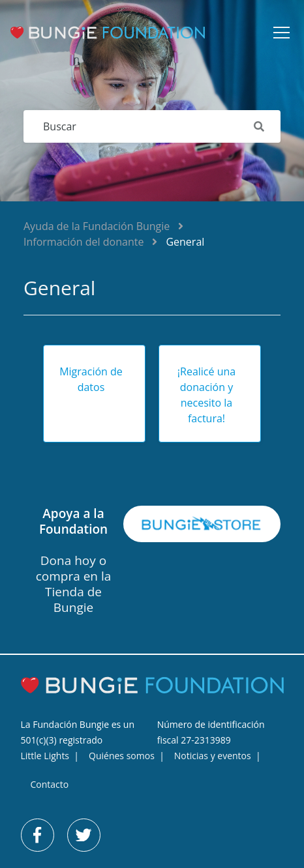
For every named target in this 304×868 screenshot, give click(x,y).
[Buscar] (152, 126)
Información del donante (84, 242)
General (185, 242)
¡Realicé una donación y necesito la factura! (206, 395)
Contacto (50, 784)
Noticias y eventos (213, 756)
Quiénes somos (122, 756)
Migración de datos (91, 379)
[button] (281, 33)
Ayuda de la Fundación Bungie (97, 226)
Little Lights (45, 756)
